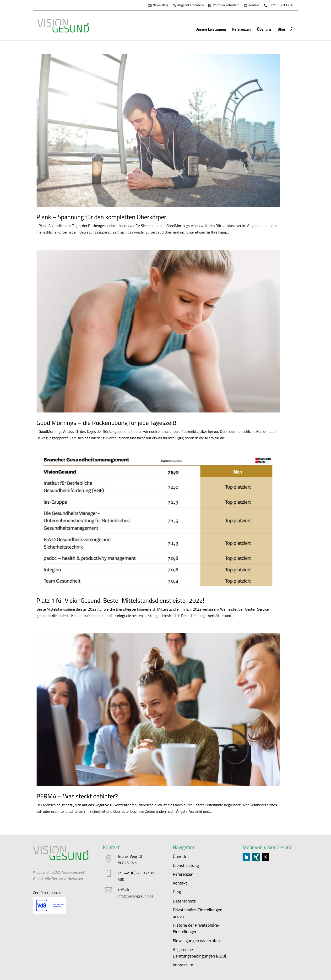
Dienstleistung (186, 865)
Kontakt (254, 5)
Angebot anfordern (191, 5)
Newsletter (161, 5)
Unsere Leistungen (211, 29)
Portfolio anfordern (226, 5)
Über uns (264, 29)
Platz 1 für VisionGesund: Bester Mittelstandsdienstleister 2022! (120, 600)
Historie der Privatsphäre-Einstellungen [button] (196, 928)
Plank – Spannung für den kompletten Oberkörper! (102, 217)
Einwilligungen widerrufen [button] (196, 941)
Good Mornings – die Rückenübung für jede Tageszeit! (106, 423)
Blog (281, 29)
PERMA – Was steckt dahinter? (77, 796)
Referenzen (241, 29)
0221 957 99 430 (281, 5)
